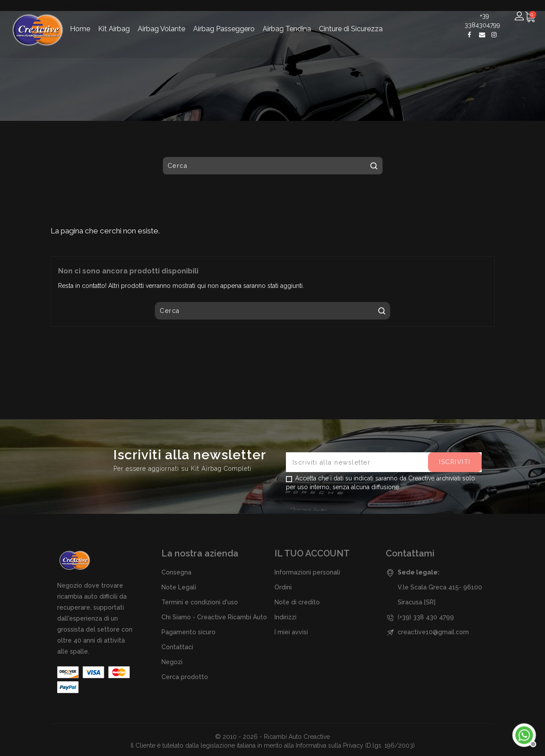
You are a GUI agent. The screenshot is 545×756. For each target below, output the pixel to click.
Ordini (283, 587)
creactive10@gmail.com (433, 632)
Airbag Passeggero (224, 19)
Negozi (172, 662)
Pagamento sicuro (188, 632)
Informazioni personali (307, 572)
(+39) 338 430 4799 (426, 617)
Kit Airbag (114, 19)
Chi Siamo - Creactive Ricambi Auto (214, 617)
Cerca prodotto (185, 677)
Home (80, 19)
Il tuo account (312, 553)
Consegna (176, 572)
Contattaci (177, 647)
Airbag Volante (161, 19)
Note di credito (297, 602)
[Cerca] (266, 50)
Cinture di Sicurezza (351, 19)
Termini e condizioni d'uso (200, 602)
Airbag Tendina (287, 19)
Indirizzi (285, 617)
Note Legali (179, 587)
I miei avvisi (291, 632)
